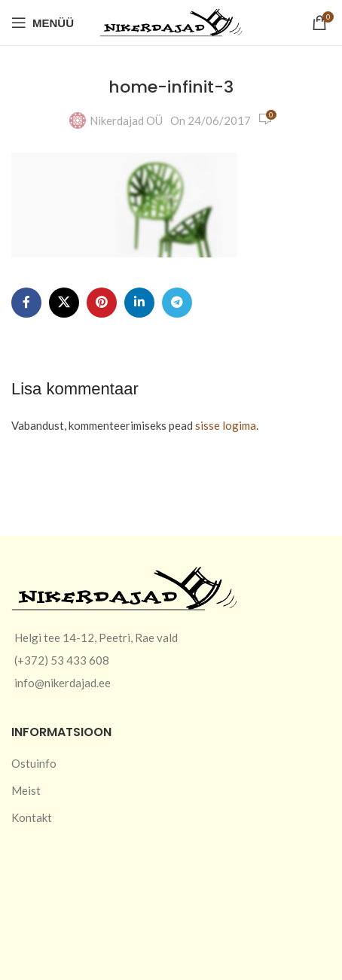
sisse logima (226, 425)
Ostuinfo (34, 763)
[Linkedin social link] (139, 303)
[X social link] (64, 303)
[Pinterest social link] (102, 303)
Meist (26, 790)
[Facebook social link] (26, 303)
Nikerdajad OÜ (126, 120)
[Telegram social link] (177, 303)
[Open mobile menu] (43, 23)
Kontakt (32, 817)
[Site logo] (171, 21)
